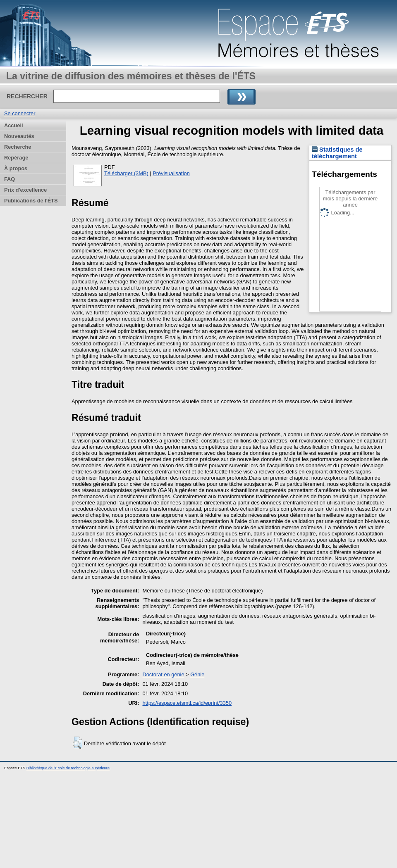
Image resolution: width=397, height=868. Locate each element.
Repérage (16, 158)
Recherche (18, 147)
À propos (16, 168)
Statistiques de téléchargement (337, 153)
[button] (78, 743)
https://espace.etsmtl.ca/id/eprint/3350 (187, 703)
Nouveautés (19, 136)
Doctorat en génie (164, 674)
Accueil (14, 125)
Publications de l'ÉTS (31, 201)
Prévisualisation (171, 173)
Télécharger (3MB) (126, 173)
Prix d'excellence (25, 190)
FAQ (10, 179)
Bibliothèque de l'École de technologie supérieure (68, 768)
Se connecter (20, 113)
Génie (197, 674)
